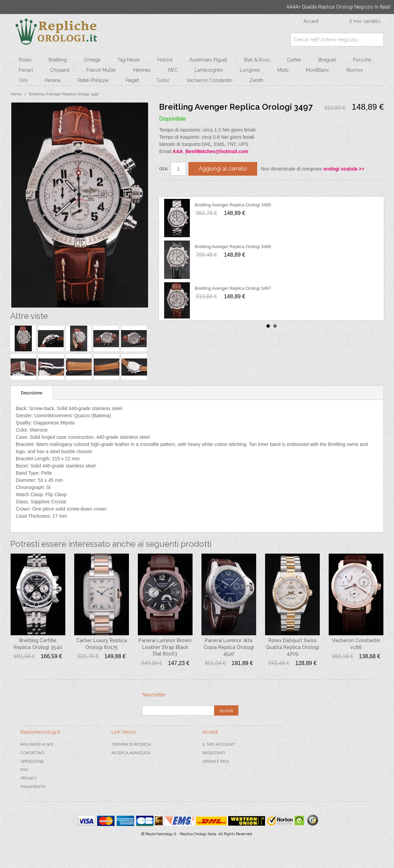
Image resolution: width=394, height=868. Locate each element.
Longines (250, 70)
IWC (173, 70)
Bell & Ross (257, 60)
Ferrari (26, 70)
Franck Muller (101, 70)
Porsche (362, 60)
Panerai (53, 80)
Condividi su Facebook (171, 188)
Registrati (214, 753)
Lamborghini (209, 70)
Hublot (165, 60)
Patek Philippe (93, 80)
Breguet (327, 60)
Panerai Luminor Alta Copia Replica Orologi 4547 (229, 647)
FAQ (24, 770)
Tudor (163, 80)
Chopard (60, 70)
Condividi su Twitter (185, 188)
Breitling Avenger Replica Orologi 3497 (233, 288)
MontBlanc (318, 70)
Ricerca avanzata (131, 753)
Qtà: (164, 169)
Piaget (132, 80)
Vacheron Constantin (209, 80)
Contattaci (32, 753)
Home (16, 94)
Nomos (355, 70)
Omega (92, 60)
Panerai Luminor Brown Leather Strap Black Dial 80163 (165, 647)
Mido (283, 70)
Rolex (25, 60)
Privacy (29, 778)
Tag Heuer (129, 60)
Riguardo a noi (37, 744)
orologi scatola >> (344, 169)
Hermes (142, 70)
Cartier (294, 60)
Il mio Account (219, 744)
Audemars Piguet (208, 60)
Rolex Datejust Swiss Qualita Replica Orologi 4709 (292, 647)
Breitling (58, 60)
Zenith (256, 80)
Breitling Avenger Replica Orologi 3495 (233, 205)
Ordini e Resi (216, 761)
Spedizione (32, 761)
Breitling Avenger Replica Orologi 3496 (233, 247)
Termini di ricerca (131, 744)
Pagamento (33, 787)
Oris (23, 80)
